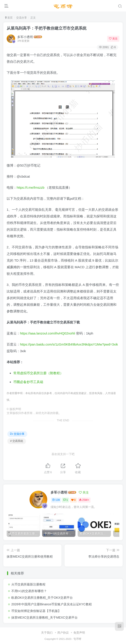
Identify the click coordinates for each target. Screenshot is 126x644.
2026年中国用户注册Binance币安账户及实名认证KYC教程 (52, 604)
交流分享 (22, 18)
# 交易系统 (17, 441)
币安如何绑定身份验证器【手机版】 (36, 611)
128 (56, 500)
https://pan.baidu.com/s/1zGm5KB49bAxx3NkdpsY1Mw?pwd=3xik (69, 344)
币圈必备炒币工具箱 (28, 382)
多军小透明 (25, 37)
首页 (9, 18)
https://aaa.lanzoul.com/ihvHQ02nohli (47, 333)
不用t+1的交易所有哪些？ (29, 591)
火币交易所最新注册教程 (28, 584)
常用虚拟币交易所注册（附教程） (38, 373)
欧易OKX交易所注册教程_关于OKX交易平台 (42, 598)
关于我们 (47, 633)
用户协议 (63, 633)
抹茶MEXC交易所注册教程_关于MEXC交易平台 (44, 617)
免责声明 (79, 633)
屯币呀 (77, 639)
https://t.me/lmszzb (31, 187)
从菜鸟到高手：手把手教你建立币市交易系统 (47, 28)
